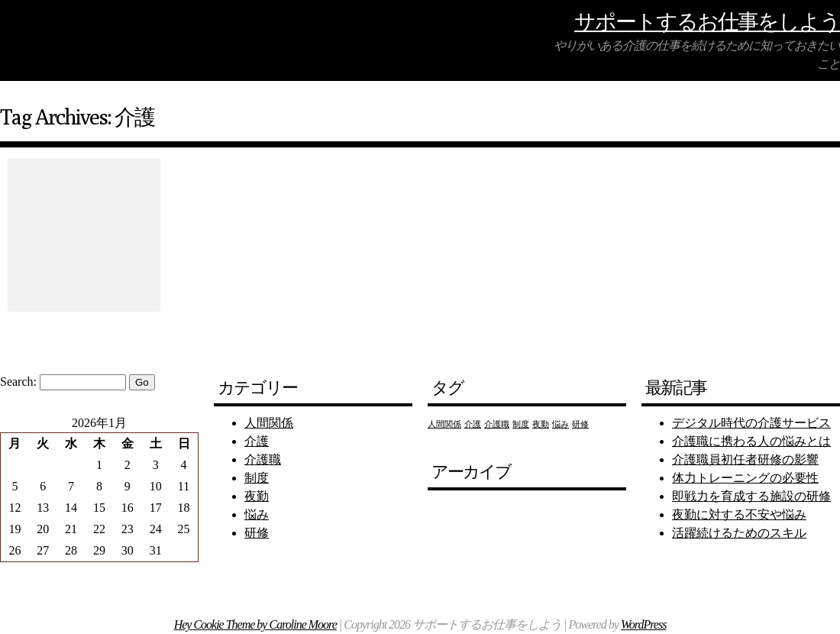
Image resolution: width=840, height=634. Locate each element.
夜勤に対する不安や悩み (739, 514)
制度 (257, 478)
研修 (257, 533)
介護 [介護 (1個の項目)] (473, 424)
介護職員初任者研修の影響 (745, 459)
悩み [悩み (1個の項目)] (561, 424)
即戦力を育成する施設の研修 (751, 496)
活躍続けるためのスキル (739, 533)
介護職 (263, 459)
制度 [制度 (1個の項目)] (521, 424)
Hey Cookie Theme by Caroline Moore (255, 624)
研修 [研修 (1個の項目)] (580, 424)
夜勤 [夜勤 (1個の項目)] (541, 424)
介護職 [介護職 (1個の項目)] (497, 424)
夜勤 (257, 496)
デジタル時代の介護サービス (751, 423)
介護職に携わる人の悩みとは (751, 441)
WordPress (643, 624)
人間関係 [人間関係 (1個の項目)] (444, 424)
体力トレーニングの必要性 (745, 478)
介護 (257, 441)
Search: (18, 382)
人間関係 (269, 423)
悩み (257, 514)
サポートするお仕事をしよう (707, 21)
